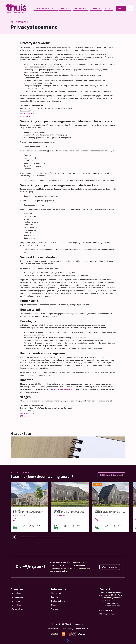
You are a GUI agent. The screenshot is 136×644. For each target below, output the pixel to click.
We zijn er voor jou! (110, 567)
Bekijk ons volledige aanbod (111, 475)
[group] (29, 507)
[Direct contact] (121, 8)
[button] (12, 537)
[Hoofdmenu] (130, 8)
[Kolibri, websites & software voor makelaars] (68, 640)
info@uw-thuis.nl (27, 114)
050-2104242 (25, 116)
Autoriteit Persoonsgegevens (60, 389)
